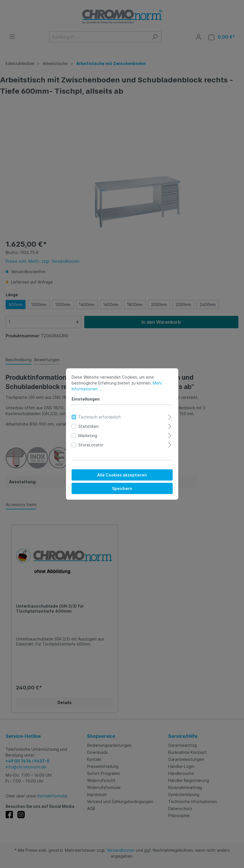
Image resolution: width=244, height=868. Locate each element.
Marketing (88, 436)
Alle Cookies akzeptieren (122, 475)
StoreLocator (91, 445)
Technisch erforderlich (100, 417)
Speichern (122, 488)
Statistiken (88, 426)
